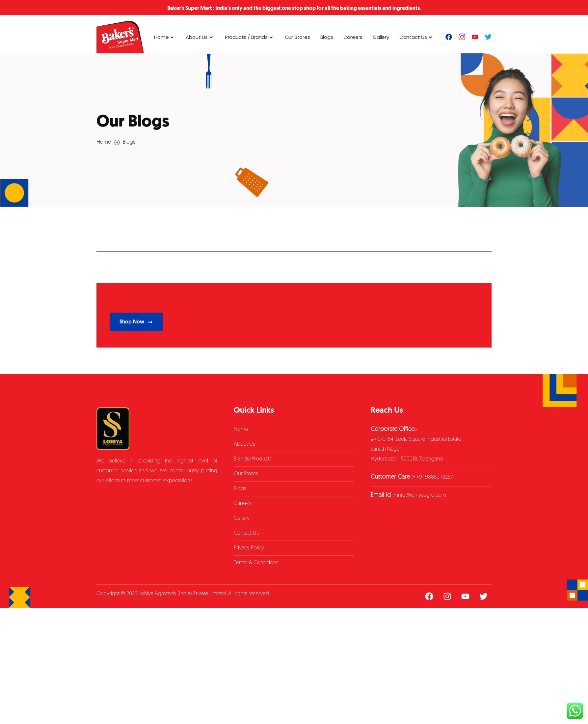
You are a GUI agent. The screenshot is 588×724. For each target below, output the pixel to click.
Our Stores (297, 37)
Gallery (381, 37)
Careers (353, 37)
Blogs (327, 37)
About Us (200, 37)
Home (165, 37)
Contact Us (417, 37)
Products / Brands (250, 37)
